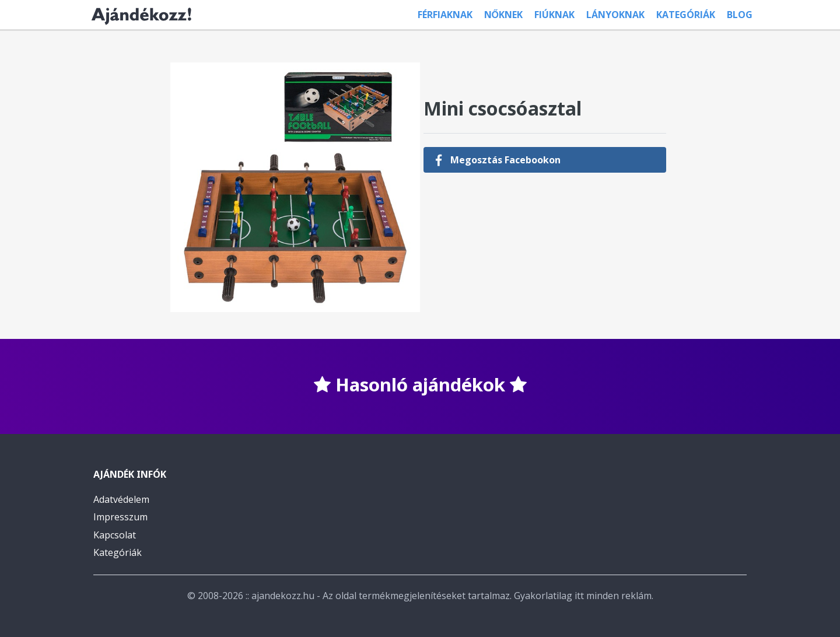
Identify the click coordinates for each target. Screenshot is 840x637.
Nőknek (503, 15)
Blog (740, 15)
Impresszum (120, 517)
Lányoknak (615, 15)
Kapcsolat (115, 535)
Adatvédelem (121, 499)
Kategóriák (686, 15)
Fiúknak (554, 15)
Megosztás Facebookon (498, 160)
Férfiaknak (445, 15)
